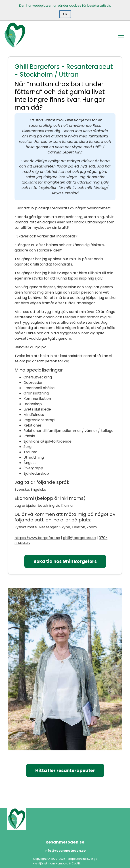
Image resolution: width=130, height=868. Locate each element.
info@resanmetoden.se (65, 851)
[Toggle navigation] (121, 35)
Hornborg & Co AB (68, 863)
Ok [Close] (65, 14)
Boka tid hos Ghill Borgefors (65, 561)
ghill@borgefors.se (79, 538)
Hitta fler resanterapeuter (65, 770)
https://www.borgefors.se (37, 538)
